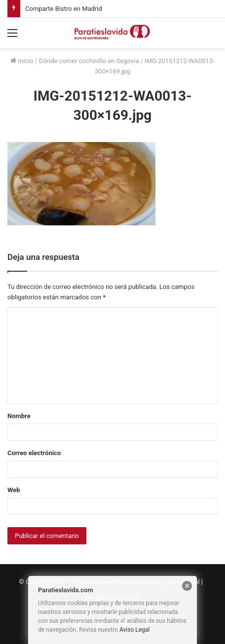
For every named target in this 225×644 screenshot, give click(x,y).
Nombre (19, 416)
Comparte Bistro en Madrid (64, 9)
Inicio (22, 61)
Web (14, 490)
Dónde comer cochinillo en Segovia (89, 61)
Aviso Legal (134, 630)
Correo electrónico (34, 453)
